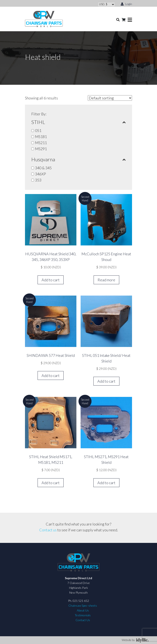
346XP (41, 174)
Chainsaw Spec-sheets (83, 606)
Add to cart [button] (51, 280)
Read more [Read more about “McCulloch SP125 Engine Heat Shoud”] (106, 280)
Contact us (48, 530)
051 (38, 130)
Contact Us (83, 620)
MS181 (41, 137)
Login (126, 4)
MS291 (41, 149)
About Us (83, 610)
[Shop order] (110, 98)
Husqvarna (78, 159)
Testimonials (83, 615)
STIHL (78, 122)
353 (38, 180)
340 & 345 (43, 168)
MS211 (41, 143)
